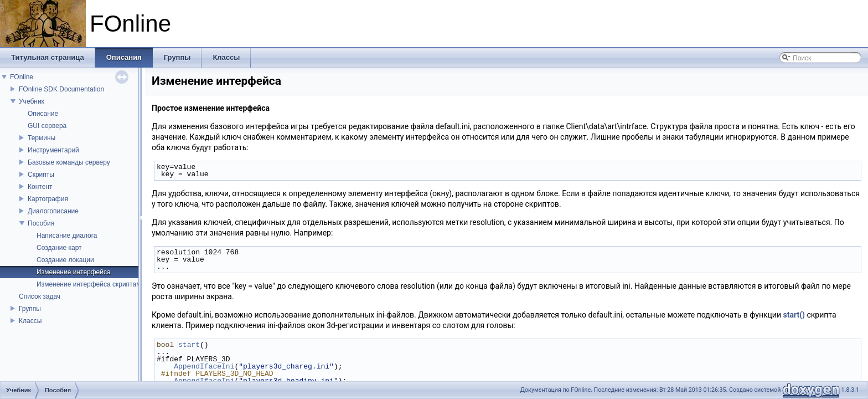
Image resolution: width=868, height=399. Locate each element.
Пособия (41, 223)
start (189, 345)
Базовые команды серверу (69, 162)
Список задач (40, 296)
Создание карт (59, 248)
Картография (48, 199)
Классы (30, 321)
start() (794, 315)
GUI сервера (47, 126)
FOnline (22, 77)
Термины (42, 138)
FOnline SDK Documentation (61, 89)
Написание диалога (67, 236)
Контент (40, 187)
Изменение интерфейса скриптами (91, 284)
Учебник (32, 101)
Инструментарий (53, 150)
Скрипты (41, 175)
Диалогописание (53, 211)
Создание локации (65, 260)
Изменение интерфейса (74, 272)
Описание (43, 114)
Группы (30, 309)
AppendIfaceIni (204, 366)
